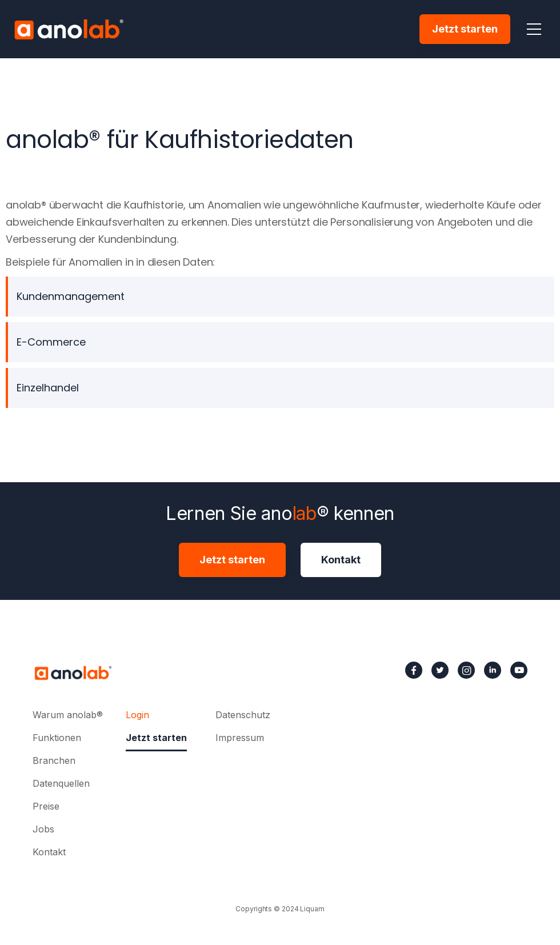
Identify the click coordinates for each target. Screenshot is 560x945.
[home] (69, 29)
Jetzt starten (465, 29)
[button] (534, 29)
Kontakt (341, 560)
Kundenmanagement (71, 296)
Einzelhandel (48, 388)
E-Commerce (51, 342)
